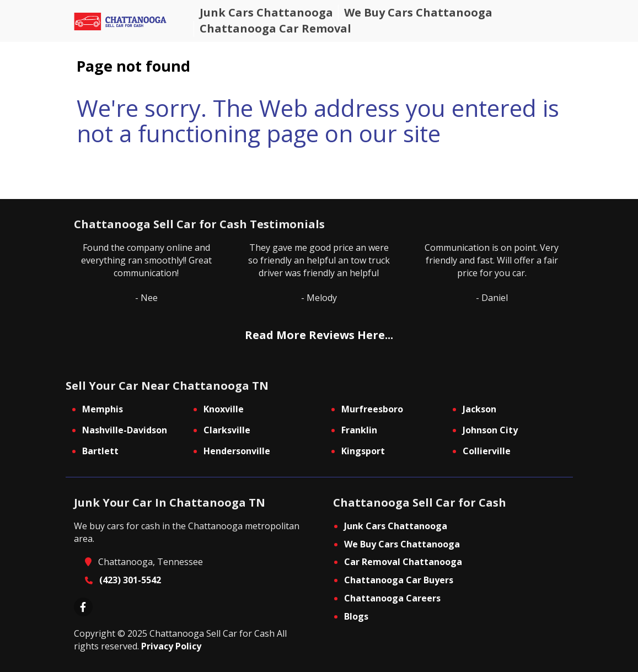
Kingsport (363, 451)
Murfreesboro (372, 409)
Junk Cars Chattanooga (396, 526)
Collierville (487, 451)
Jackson (479, 409)
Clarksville (227, 430)
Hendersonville (237, 451)
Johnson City (490, 430)
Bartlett (100, 451)
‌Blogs (356, 616)
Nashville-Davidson (125, 430)
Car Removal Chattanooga (403, 562)
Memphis (103, 409)
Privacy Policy (171, 646)
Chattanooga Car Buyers (399, 580)
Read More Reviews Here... (319, 335)
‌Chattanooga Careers (392, 598)
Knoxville (224, 409)
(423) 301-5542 (130, 580)
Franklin (359, 430)
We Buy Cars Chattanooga (402, 544)
